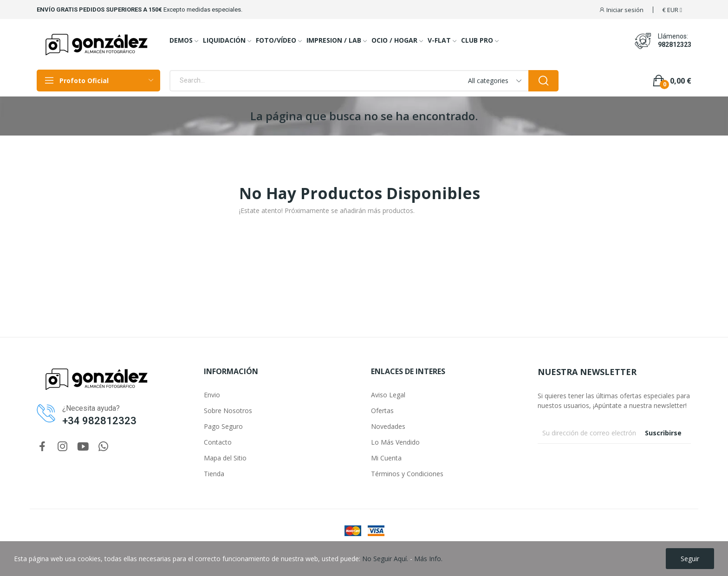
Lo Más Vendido (395, 442)
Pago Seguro (223, 426)
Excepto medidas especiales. (203, 10)
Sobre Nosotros (228, 411)
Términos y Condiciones (407, 474)
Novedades (388, 426)
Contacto (218, 442)
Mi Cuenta (386, 458)
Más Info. (428, 559)
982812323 (675, 45)
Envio (212, 395)
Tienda (214, 474)
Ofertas (382, 411)
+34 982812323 (99, 421)
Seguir (690, 559)
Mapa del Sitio (225, 458)
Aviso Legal (388, 395)
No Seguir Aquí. (385, 559)
